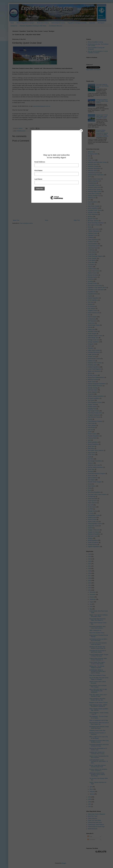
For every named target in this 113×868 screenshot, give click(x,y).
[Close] (81, 131)
